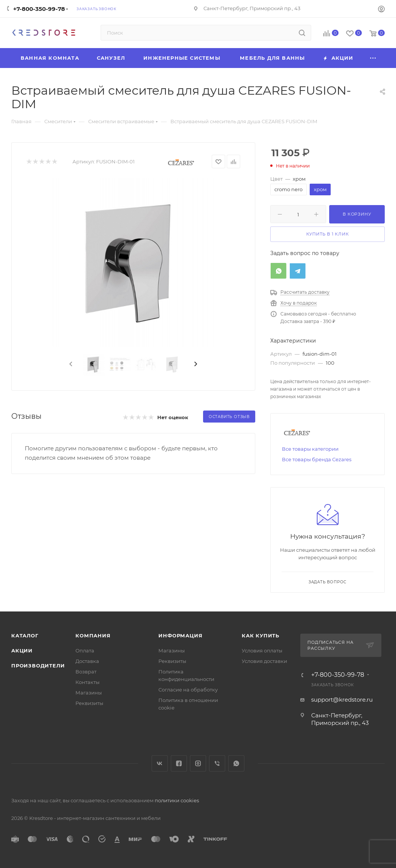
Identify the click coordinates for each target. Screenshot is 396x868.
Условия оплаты (262, 651)
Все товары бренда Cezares (317, 459)
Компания (93, 636)
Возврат (86, 672)
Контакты (87, 682)
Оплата (85, 651)
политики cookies (177, 800)
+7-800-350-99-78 (39, 9)
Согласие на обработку (188, 690)
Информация (180, 636)
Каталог (25, 636)
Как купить (260, 636)
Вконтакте (160, 763)
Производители (38, 666)
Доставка (87, 661)
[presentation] (70, 364)
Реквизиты (89, 703)
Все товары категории (310, 449)
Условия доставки (264, 661)
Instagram (198, 763)
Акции (22, 651)
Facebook (179, 763)
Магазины (89, 693)
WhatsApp (236, 763)
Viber (217, 763)
